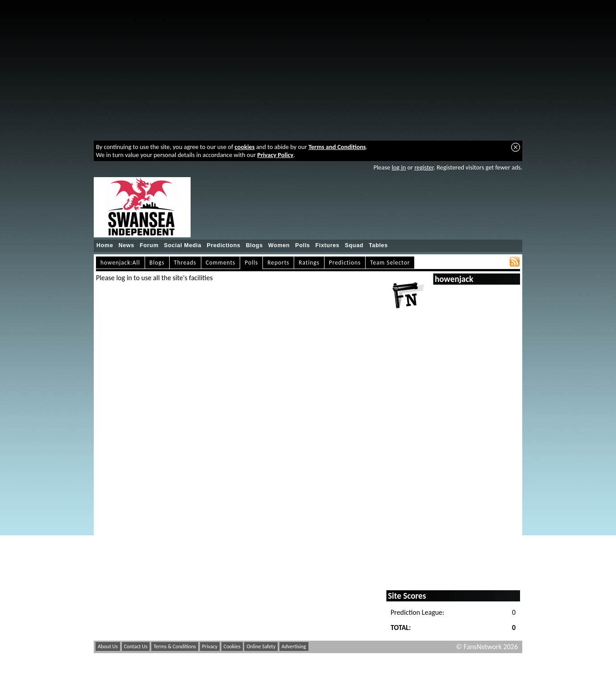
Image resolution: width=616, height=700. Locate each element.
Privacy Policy (275, 155)
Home (105, 245)
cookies (245, 147)
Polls (302, 245)
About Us (108, 646)
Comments (221, 263)
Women (279, 245)
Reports (278, 263)
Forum (149, 245)
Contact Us (136, 646)
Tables (378, 245)
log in (399, 167)
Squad (354, 245)
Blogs (254, 245)
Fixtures (327, 245)
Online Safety (261, 646)
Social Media (183, 245)
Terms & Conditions (175, 646)
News (127, 245)
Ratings (309, 263)
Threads (185, 263)
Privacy (210, 646)
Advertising (294, 646)
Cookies (232, 646)
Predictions (224, 245)
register (424, 167)
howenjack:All (120, 263)
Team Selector (390, 263)
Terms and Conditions (337, 147)
